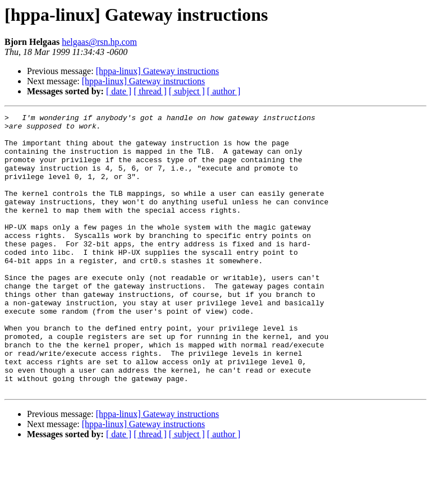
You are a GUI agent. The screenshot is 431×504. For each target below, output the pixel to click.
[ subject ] (187, 91)
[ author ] (224, 91)
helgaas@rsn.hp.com (99, 42)
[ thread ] (150, 91)
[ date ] (119, 91)
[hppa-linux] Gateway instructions (158, 71)
